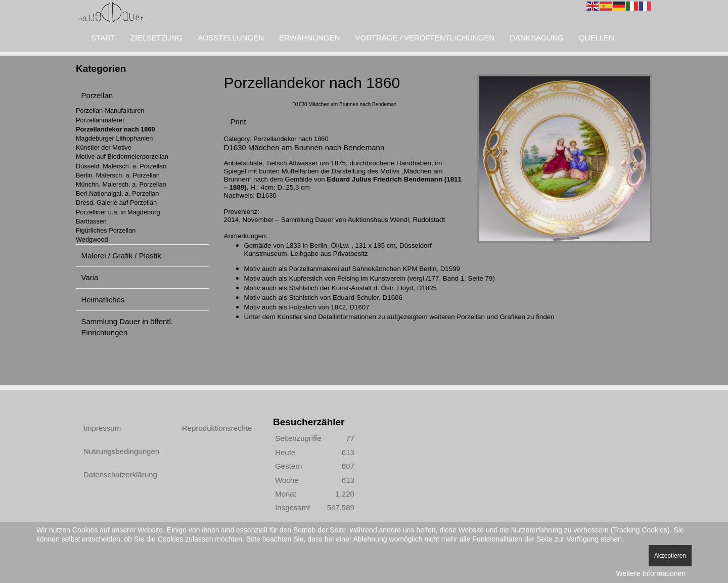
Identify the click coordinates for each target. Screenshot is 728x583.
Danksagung (537, 38)
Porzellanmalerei (100, 120)
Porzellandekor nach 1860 (116, 129)
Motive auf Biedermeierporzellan (122, 156)
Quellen (597, 38)
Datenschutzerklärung (120, 475)
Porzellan (97, 95)
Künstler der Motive (104, 147)
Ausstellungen (231, 38)
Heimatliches (103, 300)
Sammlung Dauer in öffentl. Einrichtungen (127, 327)
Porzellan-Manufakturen (110, 110)
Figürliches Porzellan (106, 230)
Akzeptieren (670, 556)
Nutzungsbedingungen (121, 451)
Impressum (102, 428)
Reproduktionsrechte (217, 428)
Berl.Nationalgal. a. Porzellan (117, 193)
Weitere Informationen (651, 573)
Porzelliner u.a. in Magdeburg (118, 212)
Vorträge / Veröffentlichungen (425, 38)
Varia (90, 277)
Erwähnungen (310, 38)
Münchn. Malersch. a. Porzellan (121, 184)
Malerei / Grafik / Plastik (121, 256)
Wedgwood (92, 239)
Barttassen (91, 221)
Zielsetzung (156, 38)
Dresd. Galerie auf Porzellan (116, 203)
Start (103, 38)
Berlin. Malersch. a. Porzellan (118, 175)
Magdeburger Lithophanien (114, 138)
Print (238, 122)
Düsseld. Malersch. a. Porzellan (121, 166)
